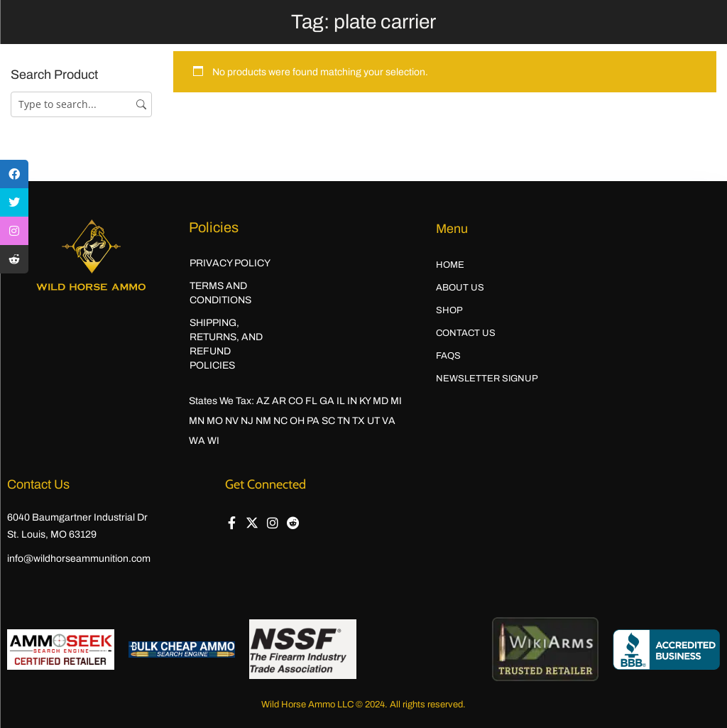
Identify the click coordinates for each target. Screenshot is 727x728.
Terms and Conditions (220, 293)
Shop (449, 310)
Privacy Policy (230, 263)
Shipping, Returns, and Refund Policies (226, 344)
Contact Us (466, 333)
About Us (460, 288)
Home (450, 265)
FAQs (448, 356)
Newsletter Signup (487, 379)
